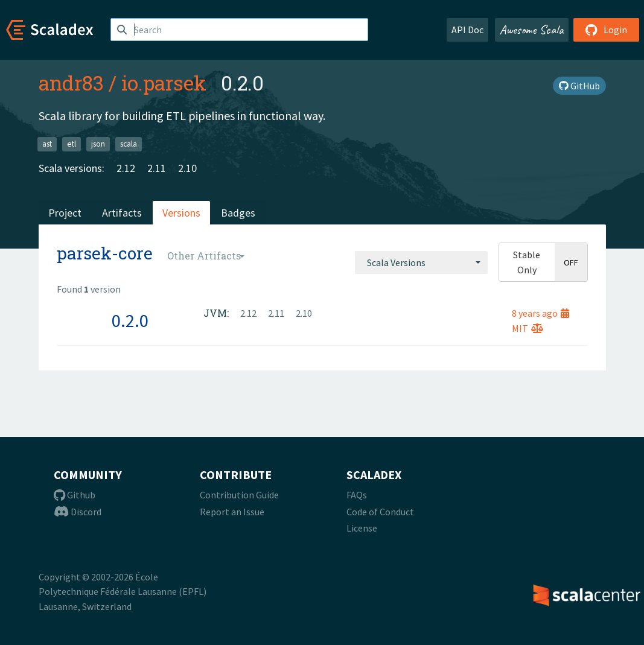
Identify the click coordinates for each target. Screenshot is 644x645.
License (362, 528)
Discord (78, 512)
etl (72, 144)
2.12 (126, 168)
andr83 (71, 83)
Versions (181, 213)
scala (129, 144)
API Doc (467, 30)
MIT (528, 328)
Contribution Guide (239, 495)
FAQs (357, 495)
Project (65, 213)
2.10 (187, 168)
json (98, 144)
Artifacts (122, 213)
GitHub (579, 86)
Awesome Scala (532, 30)
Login (606, 30)
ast (47, 144)
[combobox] (421, 262)
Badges (238, 213)
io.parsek (164, 83)
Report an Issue (232, 512)
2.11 (157, 168)
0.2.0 (130, 320)
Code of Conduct (380, 512)
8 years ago (540, 313)
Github (75, 495)
